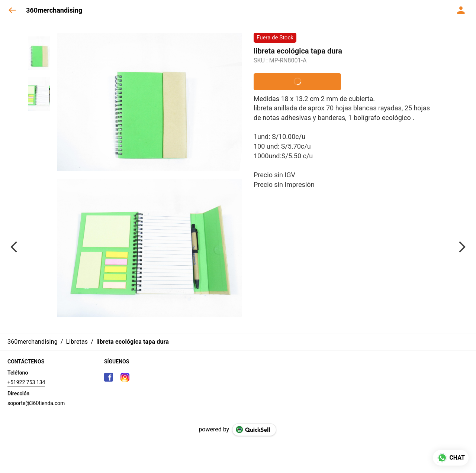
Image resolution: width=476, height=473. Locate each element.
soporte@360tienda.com (36, 403)
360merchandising (54, 10)
